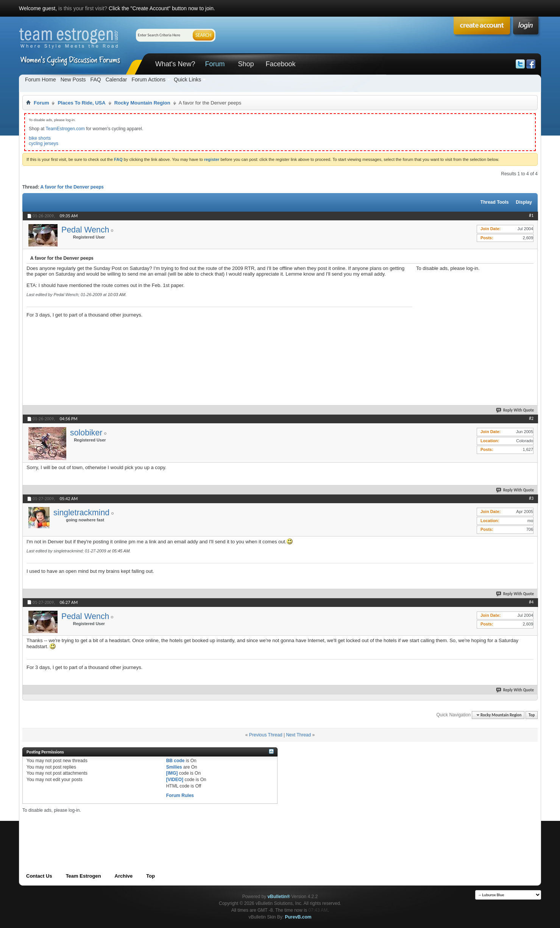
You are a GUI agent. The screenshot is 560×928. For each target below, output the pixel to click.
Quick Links (187, 80)
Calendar (116, 80)
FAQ (96, 80)
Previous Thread (266, 735)
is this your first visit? (83, 8)
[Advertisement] (473, 318)
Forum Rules (180, 795)
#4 (531, 602)
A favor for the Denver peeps (72, 187)
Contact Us (39, 876)
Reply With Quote (515, 410)
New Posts (73, 80)
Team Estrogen (83, 876)
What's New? (175, 64)
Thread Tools (494, 202)
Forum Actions (148, 80)
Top (532, 715)
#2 (531, 418)
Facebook (280, 64)
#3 (531, 498)
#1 (531, 215)
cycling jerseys (44, 143)
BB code (175, 761)
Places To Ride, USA (81, 103)
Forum (215, 64)
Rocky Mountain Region (142, 103)
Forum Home (41, 80)
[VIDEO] (175, 780)
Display (524, 202)
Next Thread (298, 735)
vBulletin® (279, 897)
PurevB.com (298, 917)
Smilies (174, 767)
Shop (246, 64)
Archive (124, 876)
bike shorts (40, 138)
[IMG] (172, 773)
